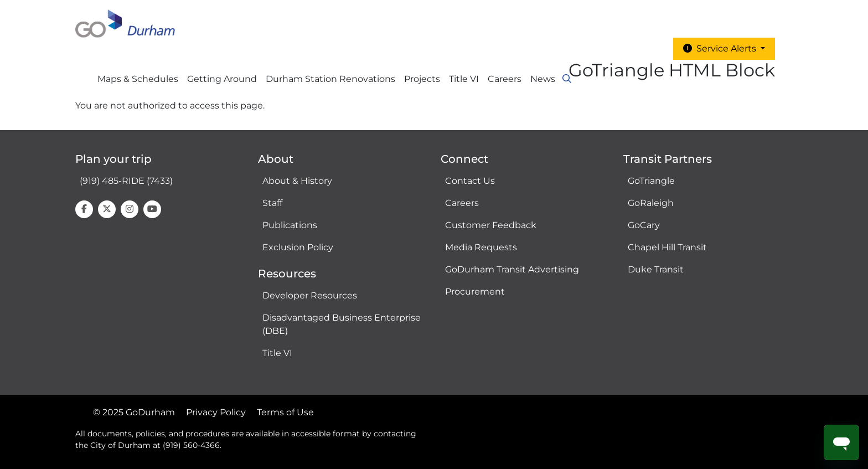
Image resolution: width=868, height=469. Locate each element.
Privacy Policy (216, 412)
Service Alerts (721, 48)
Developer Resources (310, 295)
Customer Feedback (491, 225)
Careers (505, 79)
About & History (297, 181)
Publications (290, 225)
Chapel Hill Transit (667, 247)
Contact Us (470, 181)
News (543, 79)
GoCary (644, 225)
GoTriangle (651, 181)
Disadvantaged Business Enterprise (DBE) (342, 324)
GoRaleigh (651, 203)
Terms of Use (285, 412)
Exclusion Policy (298, 247)
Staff (272, 203)
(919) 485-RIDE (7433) (126, 181)
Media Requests (481, 247)
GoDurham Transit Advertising (512, 269)
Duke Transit (656, 269)
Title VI (277, 353)
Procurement (475, 292)
